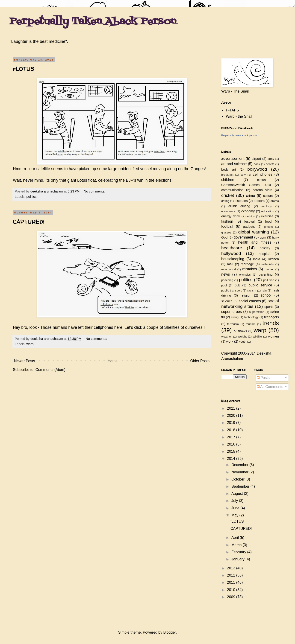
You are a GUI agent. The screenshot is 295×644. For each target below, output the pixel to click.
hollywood (231, 253)
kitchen (274, 259)
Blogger (169, 632)
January (238, 559)
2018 (232, 430)
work (230, 341)
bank (257, 164)
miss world (229, 269)
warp (30, 344)
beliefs (270, 164)
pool (224, 285)
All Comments (270, 387)
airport (256, 159)
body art (229, 169)
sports (269, 307)
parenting (265, 274)
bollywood (257, 169)
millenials (267, 264)
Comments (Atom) (50, 370)
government (243, 237)
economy (248, 211)
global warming (254, 232)
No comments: (95, 191)
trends (271, 323)
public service (260, 285)
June (236, 508)
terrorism (233, 324)
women (274, 336)
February (239, 552)
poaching (227, 280)
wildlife (257, 337)
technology (251, 317)
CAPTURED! (29, 222)
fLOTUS (23, 69)
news (226, 274)
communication (232, 190)
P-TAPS (232, 110)
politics (31, 197)
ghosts (268, 227)
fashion (227, 221)
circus (261, 180)
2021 (232, 408)
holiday (265, 248)
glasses (226, 232)
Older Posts (200, 361)
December (240, 465)
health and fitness (255, 242)
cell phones (263, 174)
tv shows (240, 331)
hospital (265, 254)
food (268, 221)
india (257, 259)
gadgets (249, 227)
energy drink (231, 216)
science (227, 301)
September (241, 486)
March (237, 545)
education (268, 211)
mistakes (249, 269)
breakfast (227, 175)
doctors (259, 201)
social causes (250, 301)
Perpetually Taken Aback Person (93, 22)
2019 (232, 423)
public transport (232, 290)
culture (268, 196)
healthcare (232, 248)
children (228, 180)
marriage (247, 264)
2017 (232, 437)
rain (264, 290)
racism (252, 290)
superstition (257, 312)
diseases (241, 201)
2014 (232, 459)
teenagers (271, 317)
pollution (269, 280)
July (235, 501)
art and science (234, 164)
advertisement (233, 159)
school (266, 295)
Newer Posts (25, 361)
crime (250, 196)
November (240, 472)
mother (269, 269)
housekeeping (233, 259)
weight (242, 337)
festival (249, 221)
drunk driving (239, 206)
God (224, 237)
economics (228, 211)
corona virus (262, 190)
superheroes (232, 312)
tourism (251, 324)
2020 (232, 415)
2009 (232, 597)
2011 (232, 582)
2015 (232, 451)
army (271, 159)
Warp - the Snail (239, 116)
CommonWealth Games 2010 (246, 185)
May (235, 515)
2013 (232, 568)
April (236, 538)
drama (275, 201)
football (227, 226)
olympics (245, 275)
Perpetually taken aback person (239, 135)
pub (237, 285)
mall (230, 264)
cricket (228, 195)
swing (235, 317)
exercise (267, 216)
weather (227, 337)
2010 (232, 590)
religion (246, 295)
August (238, 494)
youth (243, 342)
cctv (243, 175)
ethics (251, 216)
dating (225, 201)
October (238, 479)
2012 (232, 575)
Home (113, 361)
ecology (267, 206)
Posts (263, 378)
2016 (232, 444)
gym (263, 237)
